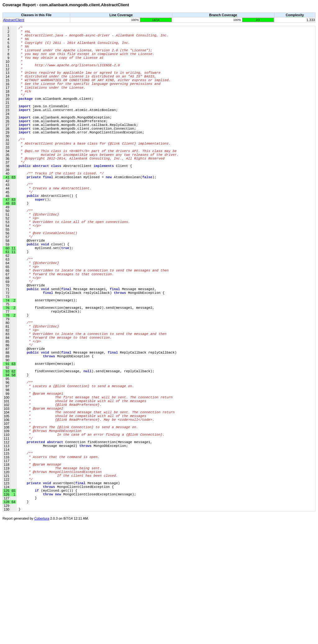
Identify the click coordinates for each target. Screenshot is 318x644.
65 (13, 607)
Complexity (295, 15)
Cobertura (42, 640)
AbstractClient (14, 20)
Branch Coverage (223, 15)
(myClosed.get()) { (48, 607)
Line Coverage (121, 15)
